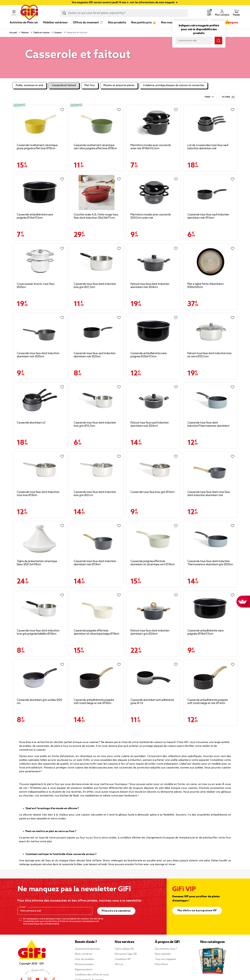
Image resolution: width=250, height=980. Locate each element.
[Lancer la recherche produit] (64, 13)
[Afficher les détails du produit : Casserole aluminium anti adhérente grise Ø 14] (153, 678)
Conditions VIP (123, 959)
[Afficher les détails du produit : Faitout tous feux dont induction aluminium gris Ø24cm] (153, 609)
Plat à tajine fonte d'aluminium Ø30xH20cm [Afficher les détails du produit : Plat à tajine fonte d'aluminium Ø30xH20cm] (206, 286)
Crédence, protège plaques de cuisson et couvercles (174, 85)
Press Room (161, 964)
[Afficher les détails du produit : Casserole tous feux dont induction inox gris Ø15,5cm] (97, 401)
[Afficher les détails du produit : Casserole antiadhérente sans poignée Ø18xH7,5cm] (210, 609)
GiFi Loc (119, 964)
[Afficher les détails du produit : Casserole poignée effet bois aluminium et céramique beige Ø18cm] (97, 609)
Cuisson (57, 33)
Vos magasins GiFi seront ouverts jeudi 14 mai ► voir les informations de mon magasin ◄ (125, 3)
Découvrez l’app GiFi (126, 954)
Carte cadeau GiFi (125, 949)
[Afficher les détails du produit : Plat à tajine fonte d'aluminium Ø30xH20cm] (210, 262)
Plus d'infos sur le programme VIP (197, 911)
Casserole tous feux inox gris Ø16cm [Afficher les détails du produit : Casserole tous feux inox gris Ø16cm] (153, 492)
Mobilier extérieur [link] (55, 23)
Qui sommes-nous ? (166, 949)
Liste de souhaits (85, 959)
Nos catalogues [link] (227, 23)
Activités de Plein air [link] (24, 23)
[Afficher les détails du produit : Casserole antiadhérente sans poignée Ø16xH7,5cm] (40, 193)
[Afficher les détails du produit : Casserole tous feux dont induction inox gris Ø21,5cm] (97, 262)
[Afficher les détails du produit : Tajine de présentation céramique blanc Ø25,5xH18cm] (40, 539)
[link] (117, 27)
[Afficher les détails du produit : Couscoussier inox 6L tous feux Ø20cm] (40, 262)
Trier (207, 97)
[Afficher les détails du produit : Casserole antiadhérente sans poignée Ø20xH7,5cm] (153, 331)
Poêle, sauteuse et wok (29, 85)
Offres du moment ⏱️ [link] (88, 23)
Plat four (90, 85)
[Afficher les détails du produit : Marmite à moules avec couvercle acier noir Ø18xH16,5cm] (153, 123)
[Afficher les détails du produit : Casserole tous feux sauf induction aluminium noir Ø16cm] (210, 193)
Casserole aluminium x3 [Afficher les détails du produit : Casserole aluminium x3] (31, 423)
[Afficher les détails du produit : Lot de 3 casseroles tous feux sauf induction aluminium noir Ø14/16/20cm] (210, 123)
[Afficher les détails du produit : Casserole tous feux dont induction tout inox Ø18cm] (40, 470)
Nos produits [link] (117, 23)
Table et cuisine (41, 33)
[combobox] (124, 13)
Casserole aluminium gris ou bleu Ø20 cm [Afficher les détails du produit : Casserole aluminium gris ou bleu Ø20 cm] (39, 702)
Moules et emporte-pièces (119, 85)
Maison (25, 33)
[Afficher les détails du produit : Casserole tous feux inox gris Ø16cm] (153, 470)
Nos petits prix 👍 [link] (144, 23)
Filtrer (228, 97)
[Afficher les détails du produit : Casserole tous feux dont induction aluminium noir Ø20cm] (40, 331)
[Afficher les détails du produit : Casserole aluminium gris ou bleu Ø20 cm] (40, 678)
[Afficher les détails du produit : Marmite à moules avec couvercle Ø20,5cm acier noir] (153, 193)
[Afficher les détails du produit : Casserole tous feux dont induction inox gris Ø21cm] (97, 470)
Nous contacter (84, 954)
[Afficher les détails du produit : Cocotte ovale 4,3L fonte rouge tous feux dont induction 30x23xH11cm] (97, 193)
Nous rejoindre (163, 954)
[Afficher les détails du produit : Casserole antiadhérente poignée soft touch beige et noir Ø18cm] (97, 678)
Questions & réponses (87, 949)
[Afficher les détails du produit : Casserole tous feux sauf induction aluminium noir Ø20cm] (97, 331)
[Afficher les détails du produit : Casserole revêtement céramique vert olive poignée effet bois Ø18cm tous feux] (97, 123)
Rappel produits (84, 970)
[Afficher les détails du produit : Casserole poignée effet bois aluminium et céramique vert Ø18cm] (153, 539)
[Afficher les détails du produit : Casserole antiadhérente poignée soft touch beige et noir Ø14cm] (210, 678)
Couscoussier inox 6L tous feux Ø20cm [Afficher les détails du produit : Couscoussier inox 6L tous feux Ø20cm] (36, 286)
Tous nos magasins (165, 959)
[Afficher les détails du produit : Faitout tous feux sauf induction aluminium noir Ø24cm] (153, 401)
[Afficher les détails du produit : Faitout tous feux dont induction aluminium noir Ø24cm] (153, 262)
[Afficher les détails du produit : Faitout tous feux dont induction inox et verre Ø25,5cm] (210, 331)
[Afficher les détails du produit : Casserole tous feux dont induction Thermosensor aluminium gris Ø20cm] (210, 539)
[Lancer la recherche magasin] (218, 41)
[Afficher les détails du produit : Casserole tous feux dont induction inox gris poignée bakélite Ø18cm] (40, 609)
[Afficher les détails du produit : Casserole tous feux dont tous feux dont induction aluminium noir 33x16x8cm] (210, 470)
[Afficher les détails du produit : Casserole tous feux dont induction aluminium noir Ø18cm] (97, 539)
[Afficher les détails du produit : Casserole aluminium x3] (40, 401)
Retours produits (84, 964)
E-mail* (23, 907)
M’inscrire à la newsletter (116, 911)
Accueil (13, 33)
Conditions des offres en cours (92, 975)
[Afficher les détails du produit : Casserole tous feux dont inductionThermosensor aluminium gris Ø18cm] (210, 401)
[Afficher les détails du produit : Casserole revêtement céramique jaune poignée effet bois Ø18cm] (40, 123)
